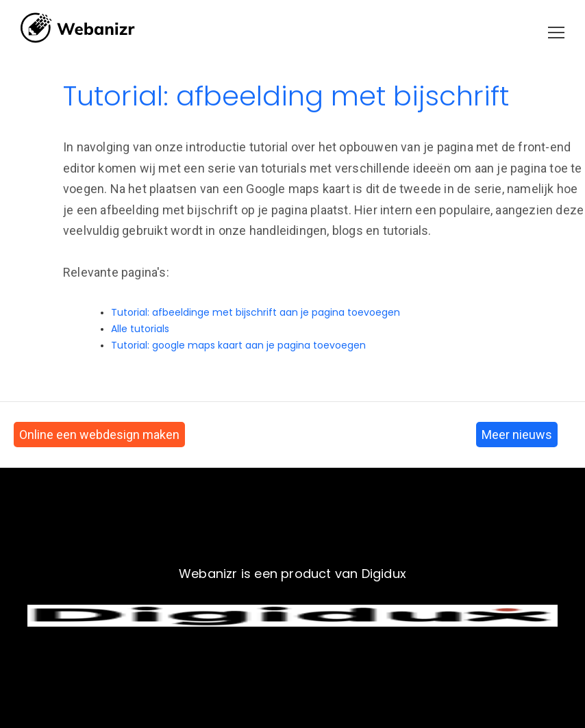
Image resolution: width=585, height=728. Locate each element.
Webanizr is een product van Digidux (292, 574)
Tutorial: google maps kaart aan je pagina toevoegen (238, 345)
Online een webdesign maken (99, 435)
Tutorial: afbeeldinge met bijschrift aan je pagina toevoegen (256, 312)
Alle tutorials (140, 329)
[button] (556, 33)
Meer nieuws (517, 435)
